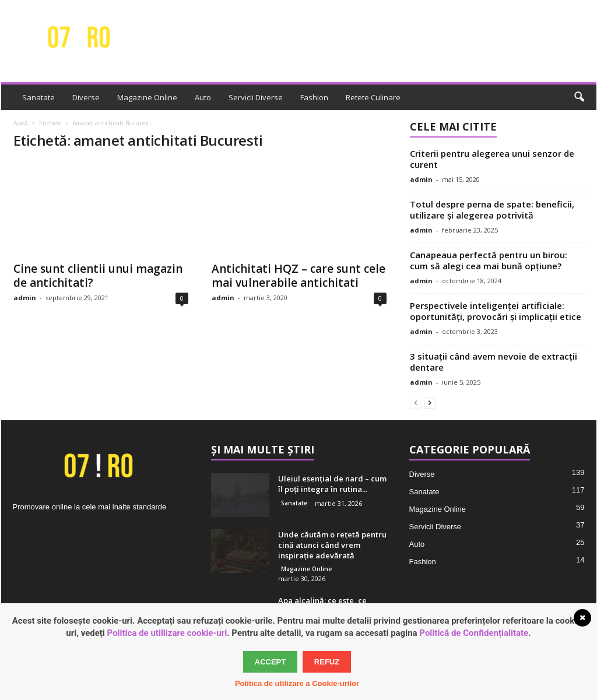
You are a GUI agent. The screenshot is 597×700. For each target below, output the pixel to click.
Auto (203, 97)
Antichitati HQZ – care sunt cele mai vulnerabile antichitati (298, 276)
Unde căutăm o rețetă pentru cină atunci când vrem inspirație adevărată (332, 545)
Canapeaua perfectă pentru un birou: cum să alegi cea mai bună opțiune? (489, 260)
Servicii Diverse (256, 97)
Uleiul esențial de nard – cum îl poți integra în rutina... (332, 484)
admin (25, 298)
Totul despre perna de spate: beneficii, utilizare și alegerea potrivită (492, 210)
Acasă (21, 123)
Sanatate (38, 97)
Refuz (327, 662)
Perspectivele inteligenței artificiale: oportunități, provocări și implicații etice (496, 311)
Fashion (314, 97)
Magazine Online (147, 97)
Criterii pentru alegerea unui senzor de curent (492, 159)
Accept (270, 662)
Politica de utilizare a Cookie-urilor (297, 683)
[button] (579, 97)
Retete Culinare (373, 97)
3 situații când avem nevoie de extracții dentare (494, 362)
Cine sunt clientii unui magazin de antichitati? (98, 276)
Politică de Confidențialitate (474, 633)
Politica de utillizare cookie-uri (167, 633)
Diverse (86, 97)
